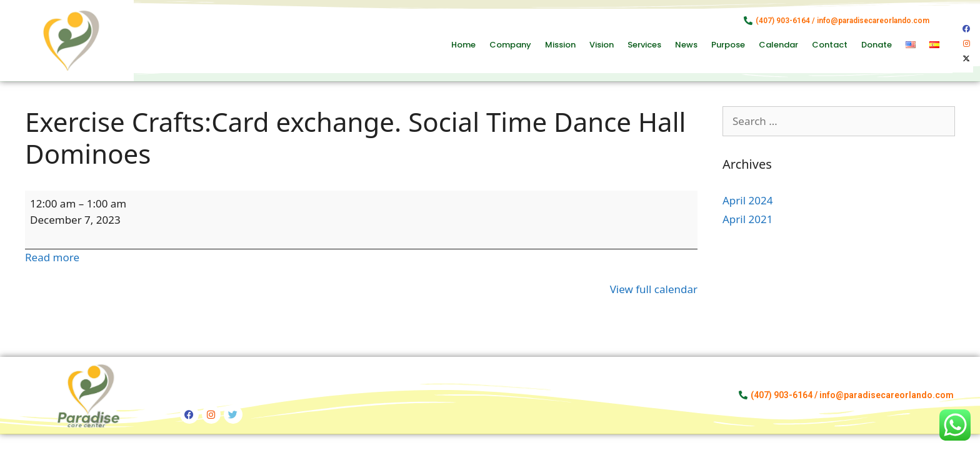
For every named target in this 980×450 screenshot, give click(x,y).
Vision (602, 45)
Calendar (778, 45)
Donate (877, 45)
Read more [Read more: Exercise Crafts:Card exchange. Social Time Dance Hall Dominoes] (52, 257)
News (686, 45)
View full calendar (654, 289)
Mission (560, 45)
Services (644, 45)
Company (510, 45)
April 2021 (747, 219)
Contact (830, 45)
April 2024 (747, 200)
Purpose (728, 45)
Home (463, 45)
